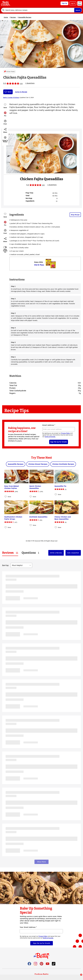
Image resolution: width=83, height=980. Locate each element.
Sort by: (6, 565)
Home (6, 17)
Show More (41, 862)
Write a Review (56, 553)
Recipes (13, 17)
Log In (73, 3)
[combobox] (38, 10)
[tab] (10, 553)
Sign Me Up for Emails (59, 442)
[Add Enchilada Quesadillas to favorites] (31, 525)
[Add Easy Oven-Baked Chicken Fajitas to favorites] (6, 497)
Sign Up (64, 3)
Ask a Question (73, 553)
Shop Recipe (75, 215)
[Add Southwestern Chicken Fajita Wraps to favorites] (6, 527)
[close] (81, 975)
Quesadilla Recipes (25, 17)
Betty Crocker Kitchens (11, 97)
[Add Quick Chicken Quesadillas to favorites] (31, 497)
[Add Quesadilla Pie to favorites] (56, 494)
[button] (5, 114)
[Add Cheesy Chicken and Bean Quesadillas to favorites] (56, 527)
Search (78, 10)
